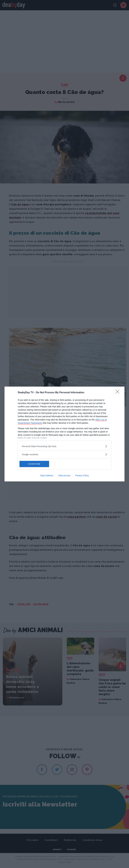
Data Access (64, 475)
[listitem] (64, 446)
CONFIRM (34, 464)
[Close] (118, 393)
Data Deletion (47, 475)
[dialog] (64, 434)
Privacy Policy (82, 475)
